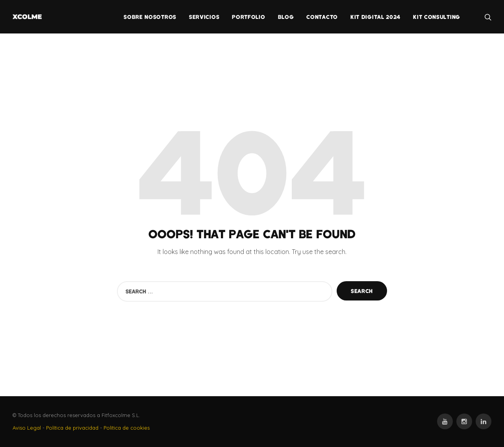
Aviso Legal (27, 428)
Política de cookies (127, 428)
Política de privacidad (72, 428)
